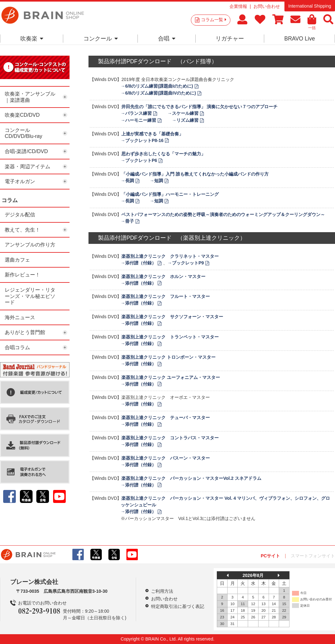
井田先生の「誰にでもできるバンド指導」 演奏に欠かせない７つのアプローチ (199, 107)
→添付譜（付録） (138, 263)
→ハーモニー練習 (138, 120)
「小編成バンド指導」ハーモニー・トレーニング (170, 194)
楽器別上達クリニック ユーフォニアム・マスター (171, 377)
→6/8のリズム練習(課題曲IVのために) (158, 93)
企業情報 (238, 6)
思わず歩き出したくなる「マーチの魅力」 (163, 154)
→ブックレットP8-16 (142, 140)
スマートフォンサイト (313, 556)
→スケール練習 (183, 113)
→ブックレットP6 (139, 160)
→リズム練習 (185, 120)
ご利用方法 (162, 591)
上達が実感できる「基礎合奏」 (152, 134)
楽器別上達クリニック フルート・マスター (166, 296)
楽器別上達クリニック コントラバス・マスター (170, 438)
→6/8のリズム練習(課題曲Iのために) (157, 86)
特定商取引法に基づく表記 (178, 606)
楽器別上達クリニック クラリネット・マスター (170, 256)
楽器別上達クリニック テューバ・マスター (166, 418)
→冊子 (127, 221)
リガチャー (230, 39)
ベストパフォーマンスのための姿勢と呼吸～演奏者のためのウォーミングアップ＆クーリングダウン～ (223, 214)
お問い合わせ (267, 6)
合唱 (167, 39)
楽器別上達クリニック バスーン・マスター (166, 458)
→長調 (127, 181)
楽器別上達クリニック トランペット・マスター (170, 337)
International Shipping (310, 6)
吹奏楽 (32, 39)
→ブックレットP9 (186, 263)
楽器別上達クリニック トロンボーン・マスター (168, 357)
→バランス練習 (136, 113)
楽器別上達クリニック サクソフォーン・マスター (172, 317)
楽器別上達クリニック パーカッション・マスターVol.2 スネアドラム (191, 478)
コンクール (101, 39)
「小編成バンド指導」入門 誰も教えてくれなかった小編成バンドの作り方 (195, 174)
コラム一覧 (214, 20)
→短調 (156, 181)
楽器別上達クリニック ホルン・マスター (163, 276)
